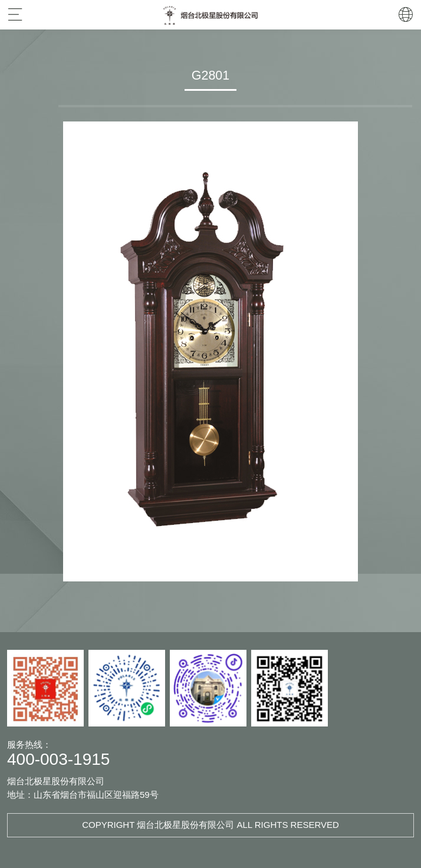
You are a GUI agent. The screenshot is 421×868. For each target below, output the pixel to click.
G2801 (210, 75)
